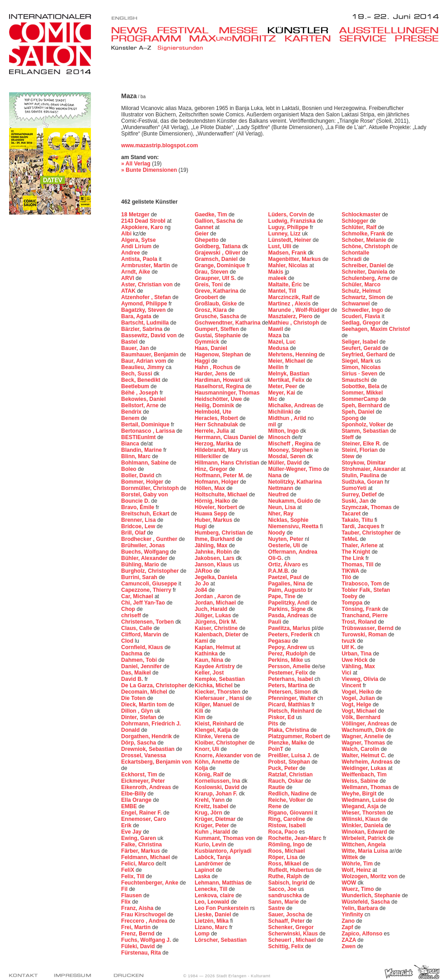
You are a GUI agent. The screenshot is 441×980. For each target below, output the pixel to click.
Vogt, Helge (357, 705)
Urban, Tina (357, 654)
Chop (129, 609)
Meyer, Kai (283, 393)
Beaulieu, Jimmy (144, 367)
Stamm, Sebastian (366, 431)
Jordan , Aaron (215, 596)
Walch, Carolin (361, 749)
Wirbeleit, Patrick (364, 838)
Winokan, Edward (365, 832)
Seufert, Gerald (362, 348)
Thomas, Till (358, 565)
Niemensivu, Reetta (294, 526)
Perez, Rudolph (289, 654)
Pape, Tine (283, 596)
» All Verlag (136, 164)
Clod (128, 641)
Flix (127, 902)
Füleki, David (139, 946)
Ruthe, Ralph (286, 876)
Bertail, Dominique (146, 425)
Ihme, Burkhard (215, 539)
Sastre (277, 908)
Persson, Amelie (290, 666)
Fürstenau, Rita (142, 953)
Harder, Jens (212, 374)
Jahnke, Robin (214, 552)
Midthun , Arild (288, 418)
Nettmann (282, 488)
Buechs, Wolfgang (146, 552)
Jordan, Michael (216, 603)
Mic (273, 399)
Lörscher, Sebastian (220, 940)
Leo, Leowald (213, 902)
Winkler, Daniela (363, 825)
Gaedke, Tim (211, 215)
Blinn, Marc (137, 456)
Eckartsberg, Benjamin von (157, 762)
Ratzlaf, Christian (291, 775)
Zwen (349, 946)
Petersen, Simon (290, 692)
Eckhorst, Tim (140, 775)
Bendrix (132, 412)
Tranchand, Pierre (364, 615)
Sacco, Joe (283, 889)
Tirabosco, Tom (362, 584)
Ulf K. (349, 647)
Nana (276, 475)
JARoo (204, 571)
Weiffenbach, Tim (364, 775)
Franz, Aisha (138, 908)
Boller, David (139, 475)
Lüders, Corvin (288, 215)
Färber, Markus (142, 851)
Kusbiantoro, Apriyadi (223, 851)
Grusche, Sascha (218, 316)
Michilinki (281, 412)
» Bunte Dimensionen (149, 170)
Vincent (352, 685)
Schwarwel (356, 304)
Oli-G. (276, 558)
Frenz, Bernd (139, 934)
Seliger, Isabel (360, 342)
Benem (131, 418)
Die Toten (134, 698)
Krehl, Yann (210, 800)
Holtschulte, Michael (222, 495)
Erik (127, 825)
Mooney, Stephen (291, 450)
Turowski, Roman (365, 635)
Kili (200, 711)
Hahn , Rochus (214, 367)
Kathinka (207, 654)
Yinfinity (353, 915)
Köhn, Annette (214, 762)
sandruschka (286, 895)
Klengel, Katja (213, 730)
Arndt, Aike (137, 272)
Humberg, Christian (221, 533)
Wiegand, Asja (361, 806)
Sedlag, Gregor (362, 323)
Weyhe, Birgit (360, 794)
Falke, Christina (142, 845)
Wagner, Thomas (364, 743)
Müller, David (286, 463)
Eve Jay (132, 832)
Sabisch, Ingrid (288, 883)
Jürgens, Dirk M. (216, 622)
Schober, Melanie (364, 240)
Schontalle (355, 253)
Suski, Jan (356, 501)
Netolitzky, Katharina (295, 482)
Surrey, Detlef (360, 495)
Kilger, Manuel (214, 705)
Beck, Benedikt (142, 380)
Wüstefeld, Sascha (366, 902)
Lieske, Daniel (213, 915)
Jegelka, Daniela (216, 577)
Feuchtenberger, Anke (151, 883)
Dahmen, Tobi (140, 660)
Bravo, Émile (139, 507)
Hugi (201, 526)
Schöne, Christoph (366, 246)
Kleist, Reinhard (216, 724)
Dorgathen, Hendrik (148, 736)
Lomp (203, 934)
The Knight (356, 552)
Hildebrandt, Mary (218, 450)
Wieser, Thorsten (364, 813)
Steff (348, 437)
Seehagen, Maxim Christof (376, 329)
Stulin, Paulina (361, 475)
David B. (133, 679)
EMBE (130, 806)
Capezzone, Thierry (147, 590)
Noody (278, 533)
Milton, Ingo (284, 431)
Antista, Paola (140, 259)
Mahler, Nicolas (289, 265)
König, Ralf (210, 775)
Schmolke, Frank (364, 234)
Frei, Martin (137, 927)
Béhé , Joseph (141, 393)
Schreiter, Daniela (365, 272)
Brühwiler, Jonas (143, 545)
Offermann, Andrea (293, 552)
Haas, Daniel (211, 348)
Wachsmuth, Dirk (364, 730)
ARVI (129, 278)
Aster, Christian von (148, 285)
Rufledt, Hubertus (292, 870)
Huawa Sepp (212, 514)
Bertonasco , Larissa (149, 431)
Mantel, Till (282, 291)
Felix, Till (134, 876)
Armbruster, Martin (147, 265)
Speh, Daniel (358, 412)
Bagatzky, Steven (144, 310)
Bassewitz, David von (150, 335)
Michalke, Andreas (293, 405)
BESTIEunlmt (139, 437)
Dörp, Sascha (140, 743)
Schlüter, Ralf (360, 227)
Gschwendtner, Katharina (228, 323)
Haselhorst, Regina (220, 386)
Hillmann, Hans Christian (228, 463)
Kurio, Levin (211, 845)
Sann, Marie (284, 902)
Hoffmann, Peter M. (220, 475)
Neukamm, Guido (291, 501)
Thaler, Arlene (360, 545)
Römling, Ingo (287, 845)
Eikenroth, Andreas (147, 787)
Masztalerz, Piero (291, 316)
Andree (132, 253)
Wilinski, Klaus (361, 819)
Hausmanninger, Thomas (227, 393)
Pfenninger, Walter (293, 698)
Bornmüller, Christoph (151, 488)
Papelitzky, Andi (290, 603)
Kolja (202, 768)
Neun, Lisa (283, 507)
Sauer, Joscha (287, 915)
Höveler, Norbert (217, 507)
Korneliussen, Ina (218, 781)
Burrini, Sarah (140, 577)
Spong (351, 418)
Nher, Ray (281, 514)
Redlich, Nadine (289, 794)
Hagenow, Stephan (220, 355)
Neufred (279, 495)
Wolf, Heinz (357, 870)
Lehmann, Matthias (220, 883)
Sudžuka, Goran (363, 482)
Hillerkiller (208, 456)
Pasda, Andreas (289, 615)
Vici (347, 673)
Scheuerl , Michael (293, 940)
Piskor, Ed (282, 717)
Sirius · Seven (360, 374)
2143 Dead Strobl (144, 221)
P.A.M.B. (280, 571)
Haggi (203, 361)
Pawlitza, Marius (290, 628)
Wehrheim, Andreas (368, 762)
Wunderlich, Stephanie (371, 895)
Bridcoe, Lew (139, 526)
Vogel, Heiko (358, 692)
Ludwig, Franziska (293, 221)
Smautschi (356, 380)
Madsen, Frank (288, 253)
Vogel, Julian (359, 698)
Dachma (133, 654)
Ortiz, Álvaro (285, 565)
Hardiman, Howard (219, 380)
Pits (274, 724)
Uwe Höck (355, 660)
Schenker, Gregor (291, 927)
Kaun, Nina (210, 660)
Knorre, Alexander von (225, 755)
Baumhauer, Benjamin (151, 355)
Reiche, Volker (288, 800)
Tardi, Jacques (361, 526)
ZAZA (349, 940)
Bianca (131, 444)
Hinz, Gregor (212, 469)
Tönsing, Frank (362, 609)
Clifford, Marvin (142, 635)
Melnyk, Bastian (289, 374)
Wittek (350, 857)
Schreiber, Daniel (364, 265)
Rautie (277, 787)
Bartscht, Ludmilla (146, 323)
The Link (353, 558)
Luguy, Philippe (289, 227)
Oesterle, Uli (285, 545)
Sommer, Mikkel (362, 393)
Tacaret (352, 514)
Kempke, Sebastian (220, 679)
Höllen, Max (210, 488)
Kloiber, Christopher (222, 743)
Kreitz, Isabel (212, 806)
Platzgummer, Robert (296, 736)
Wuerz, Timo (358, 889)
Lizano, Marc (212, 927)
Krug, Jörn (209, 813)
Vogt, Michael (360, 711)
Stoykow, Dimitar (363, 463)
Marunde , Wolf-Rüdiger (300, 310)
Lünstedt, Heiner (291, 240)
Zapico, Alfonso (363, 934)
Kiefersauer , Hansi (220, 698)
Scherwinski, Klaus (294, 934)
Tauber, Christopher (368, 533)
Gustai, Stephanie (218, 335)
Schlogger (356, 221)
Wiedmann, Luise (365, 800)
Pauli (276, 622)
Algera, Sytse (139, 240)
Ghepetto (207, 240)
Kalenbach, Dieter (218, 635)
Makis (277, 272)
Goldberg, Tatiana (218, 246)
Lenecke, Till (212, 889)
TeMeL (351, 539)
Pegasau (280, 641)
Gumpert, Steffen (218, 329)
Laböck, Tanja (213, 857)
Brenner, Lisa (139, 520)
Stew (348, 456)
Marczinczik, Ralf (291, 297)
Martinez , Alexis (290, 304)
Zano (349, 921)
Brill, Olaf (134, 533)
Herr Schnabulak (217, 425)
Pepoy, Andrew (288, 647)
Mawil (276, 329)
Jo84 (202, 590)
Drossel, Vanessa (144, 755)
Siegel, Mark (358, 361)
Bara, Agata (137, 316)
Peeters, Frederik (291, 635)
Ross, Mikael (286, 864)
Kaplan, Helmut (215, 647)
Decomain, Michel (145, 692)
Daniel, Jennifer (143, 666)
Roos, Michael (287, 851)
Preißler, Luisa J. (291, 755)
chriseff (132, 615)
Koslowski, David (218, 787)
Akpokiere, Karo (143, 227)
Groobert (207, 297)
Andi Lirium (137, 246)
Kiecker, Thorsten (218, 692)
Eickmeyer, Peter (143, 781)
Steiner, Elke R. (362, 444)
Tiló (347, 577)
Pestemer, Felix (289, 673)
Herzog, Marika (215, 444)
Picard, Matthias (290, 705)
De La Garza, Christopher (155, 685)
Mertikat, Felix (287, 380)
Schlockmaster (362, 215)
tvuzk (349, 641)
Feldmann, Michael (147, 857)
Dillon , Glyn (138, 711)
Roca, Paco (284, 832)
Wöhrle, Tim (358, 864)
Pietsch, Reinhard (292, 711)
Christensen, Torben (148, 622)
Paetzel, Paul (286, 577)
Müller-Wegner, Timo (296, 469)
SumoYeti (355, 488)
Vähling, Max (358, 666)
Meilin (277, 367)
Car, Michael (138, 596)
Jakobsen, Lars (215, 558)
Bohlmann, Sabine (146, 463)
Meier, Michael (288, 361)
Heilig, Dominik (215, 405)
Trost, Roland (360, 622)
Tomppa (353, 603)
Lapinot (205, 870)
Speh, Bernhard (363, 405)
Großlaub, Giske (216, 304)
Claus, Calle (138, 628)
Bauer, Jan (136, 348)
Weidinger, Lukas (365, 768)
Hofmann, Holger (217, 482)
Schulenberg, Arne (366, 278)
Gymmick (208, 342)
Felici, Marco (139, 864)
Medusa (279, 348)
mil (273, 425)
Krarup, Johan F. (217, 794)
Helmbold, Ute (213, 412)
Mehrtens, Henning (293, 355)
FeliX (129, 870)
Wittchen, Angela (363, 845)
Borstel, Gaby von (145, 495)
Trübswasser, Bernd (368, 628)
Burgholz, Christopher (151, 571)
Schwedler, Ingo (363, 310)
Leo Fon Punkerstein (222, 908)
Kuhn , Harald (213, 832)
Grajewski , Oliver (218, 253)
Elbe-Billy (135, 794)
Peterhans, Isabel (291, 679)
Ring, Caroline (288, 819)
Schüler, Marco (361, 285)
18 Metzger (136, 215)
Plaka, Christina (289, 730)
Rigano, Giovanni (291, 813)
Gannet (205, 227)
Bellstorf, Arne (141, 405)
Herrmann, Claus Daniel (226, 437)
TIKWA (351, 571)
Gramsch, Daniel (217, 259)
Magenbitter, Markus (295, 259)
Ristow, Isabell (287, 825)
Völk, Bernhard (361, 717)
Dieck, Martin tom (145, 705)
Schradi (352, 259)
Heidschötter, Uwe (219, 399)
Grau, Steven (212, 272)
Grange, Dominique (220, 265)
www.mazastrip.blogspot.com (160, 145)
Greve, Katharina (217, 291)
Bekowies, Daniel (144, 399)
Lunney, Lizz (285, 234)
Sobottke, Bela (361, 386)
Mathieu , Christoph (294, 323)
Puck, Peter (284, 768)
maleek (278, 278)
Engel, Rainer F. (143, 813)
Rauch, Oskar (287, 781)
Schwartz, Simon (364, 297)
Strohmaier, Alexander (371, 469)
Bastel (130, 342)
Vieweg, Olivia (361, 679)
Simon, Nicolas (361, 367)
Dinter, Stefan (140, 717)
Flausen (133, 895)
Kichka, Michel (214, 685)
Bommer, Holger (143, 482)
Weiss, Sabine (361, 781)
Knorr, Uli (208, 749)
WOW (349, 883)
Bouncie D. (136, 501)
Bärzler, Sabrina (143, 329)
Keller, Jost (209, 673)
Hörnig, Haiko (213, 501)
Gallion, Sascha (216, 221)
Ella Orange (137, 800)
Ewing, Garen (140, 838)
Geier (202, 234)
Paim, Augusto (288, 590)
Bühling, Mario (141, 565)
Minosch (280, 437)
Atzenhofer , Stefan (147, 297)
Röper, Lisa (284, 857)
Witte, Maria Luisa (365, 851)
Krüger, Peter (213, 825)
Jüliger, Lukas (213, 615)
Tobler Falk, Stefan (366, 590)
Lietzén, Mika (212, 921)
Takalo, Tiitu (358, 520)
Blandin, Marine (143, 450)
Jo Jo (203, 584)
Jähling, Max (212, 545)
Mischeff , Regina (291, 444)
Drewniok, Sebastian (149, 749)
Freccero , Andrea (145, 921)
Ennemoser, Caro (144, 819)
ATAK (129, 291)
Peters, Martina (288, 685)
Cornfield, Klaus (143, 647)
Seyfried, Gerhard (365, 355)
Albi (127, 234)
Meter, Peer (283, 386)
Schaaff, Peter (287, 921)
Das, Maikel (137, 673)
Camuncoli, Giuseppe (150, 584)
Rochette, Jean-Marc (296, 838)
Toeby (350, 596)
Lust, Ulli (281, 246)
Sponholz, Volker (364, 425)
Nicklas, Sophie (288, 520)
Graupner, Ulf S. (216, 278)
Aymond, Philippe (145, 304)
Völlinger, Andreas (366, 724)
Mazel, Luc (282, 342)
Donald (131, 730)
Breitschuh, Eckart (146, 514)
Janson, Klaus (214, 565)
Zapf (348, 927)
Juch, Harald (212, 609)
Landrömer (210, 864)
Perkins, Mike (286, 660)
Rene (276, 806)
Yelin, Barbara (360, 908)
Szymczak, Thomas (367, 507)
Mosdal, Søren (288, 456)
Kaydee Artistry (215, 666)
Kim (200, 717)
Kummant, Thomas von (226, 838)
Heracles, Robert (217, 418)
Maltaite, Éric (286, 285)
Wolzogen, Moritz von (370, 876)
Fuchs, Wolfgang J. (147, 940)
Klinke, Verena (214, 736)
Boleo (130, 469)
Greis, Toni (209, 285)
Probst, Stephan (290, 762)
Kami (202, 641)
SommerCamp (361, 399)
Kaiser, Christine (217, 628)
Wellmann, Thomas (367, 787)
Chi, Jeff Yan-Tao (144, 603)
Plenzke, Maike (288, 743)
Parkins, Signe (288, 609)
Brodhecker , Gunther (150, 539)
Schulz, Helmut (361, 291)
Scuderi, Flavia (361, 316)
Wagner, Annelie (363, 736)
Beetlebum (136, 386)
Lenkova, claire (215, 895)
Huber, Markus (214, 520)
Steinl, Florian (360, 450)
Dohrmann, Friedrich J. (151, 724)
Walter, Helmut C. (365, 755)
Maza (276, 335)
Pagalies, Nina (288, 584)
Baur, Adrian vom (145, 361)
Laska (203, 876)
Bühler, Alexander (145, 558)
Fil (125, 889)
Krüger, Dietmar (216, 819)
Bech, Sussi (138, 374)
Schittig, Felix (287, 946)
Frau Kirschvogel (144, 915)
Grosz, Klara (211, 310)
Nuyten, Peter (287, 539)
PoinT (277, 749)
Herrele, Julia (213, 431)
